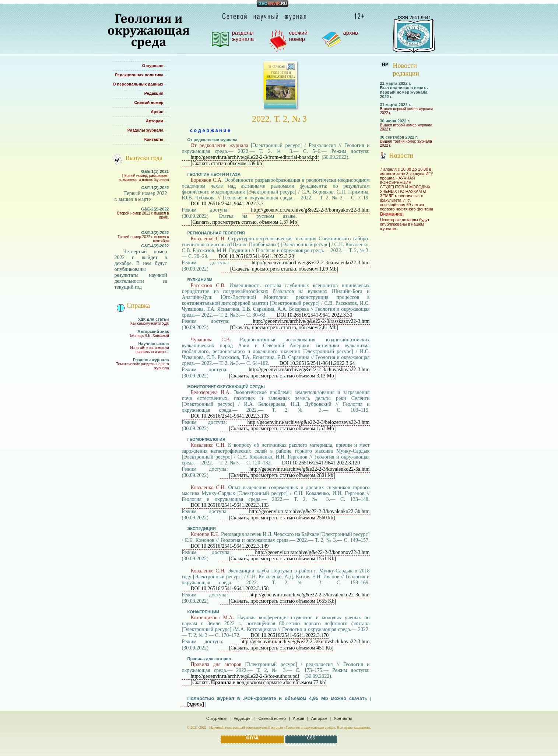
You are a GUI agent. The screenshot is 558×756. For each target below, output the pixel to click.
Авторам (319, 718)
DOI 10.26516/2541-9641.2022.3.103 (230, 416)
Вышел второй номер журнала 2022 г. (406, 127)
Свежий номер (272, 718)
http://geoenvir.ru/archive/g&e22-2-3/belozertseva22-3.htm (308, 422)
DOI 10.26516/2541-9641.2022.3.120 (321, 463)
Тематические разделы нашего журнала (142, 366)
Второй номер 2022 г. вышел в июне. (143, 215)
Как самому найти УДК (150, 323)
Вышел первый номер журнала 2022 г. (407, 111)
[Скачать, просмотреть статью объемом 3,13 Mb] (282, 376)
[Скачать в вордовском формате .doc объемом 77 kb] (259, 682)
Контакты (343, 718)
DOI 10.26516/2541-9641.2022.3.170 (289, 635)
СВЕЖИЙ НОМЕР (298, 36)
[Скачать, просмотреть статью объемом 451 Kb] (281, 648)
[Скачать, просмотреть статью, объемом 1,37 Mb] (245, 222)
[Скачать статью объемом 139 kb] (227, 163)
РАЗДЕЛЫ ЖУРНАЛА (243, 36)
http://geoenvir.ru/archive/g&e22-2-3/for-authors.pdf (245, 676)
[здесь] (196, 704)
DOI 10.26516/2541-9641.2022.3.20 (256, 256)
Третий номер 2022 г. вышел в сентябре (143, 239)
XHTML (252, 738)
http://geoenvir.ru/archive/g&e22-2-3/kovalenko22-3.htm (310, 263)
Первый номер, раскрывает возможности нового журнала (144, 178)
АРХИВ (351, 33)
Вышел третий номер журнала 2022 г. (406, 143)
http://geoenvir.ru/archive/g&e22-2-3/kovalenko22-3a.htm (310, 469)
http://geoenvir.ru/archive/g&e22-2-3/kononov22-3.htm (312, 552)
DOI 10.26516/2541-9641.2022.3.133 (230, 505)
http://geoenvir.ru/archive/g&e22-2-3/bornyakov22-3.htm (310, 210)
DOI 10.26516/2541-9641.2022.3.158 (230, 588)
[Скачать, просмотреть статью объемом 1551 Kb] (282, 559)
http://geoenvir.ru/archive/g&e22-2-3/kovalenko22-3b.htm (309, 511)
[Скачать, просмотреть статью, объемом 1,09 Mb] (284, 269)
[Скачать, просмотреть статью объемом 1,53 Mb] (282, 428)
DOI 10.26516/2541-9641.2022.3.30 (314, 315)
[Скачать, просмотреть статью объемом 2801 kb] (282, 475)
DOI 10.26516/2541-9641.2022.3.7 (227, 204)
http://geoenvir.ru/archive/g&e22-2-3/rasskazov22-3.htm (311, 321)
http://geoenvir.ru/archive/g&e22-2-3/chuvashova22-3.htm (309, 370)
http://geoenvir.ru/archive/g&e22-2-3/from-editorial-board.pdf (255, 157)
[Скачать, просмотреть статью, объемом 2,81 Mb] (284, 328)
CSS (311, 738)
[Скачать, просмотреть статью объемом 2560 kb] (282, 518)
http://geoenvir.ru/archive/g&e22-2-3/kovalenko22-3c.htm (310, 595)
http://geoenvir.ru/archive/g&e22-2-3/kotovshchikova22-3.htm (305, 642)
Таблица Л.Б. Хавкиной (149, 336)
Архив (299, 718)
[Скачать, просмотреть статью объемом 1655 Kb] (282, 601)
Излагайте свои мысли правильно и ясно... (149, 350)
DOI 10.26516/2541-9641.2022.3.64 (317, 363)
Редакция (242, 718)
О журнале (216, 718)
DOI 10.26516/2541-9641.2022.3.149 (230, 546)
